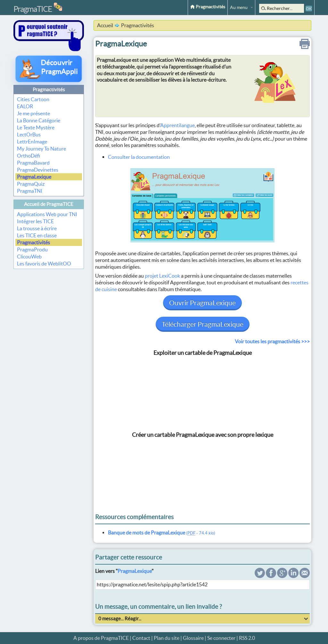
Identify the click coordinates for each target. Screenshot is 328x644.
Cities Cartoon (33, 99)
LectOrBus (29, 135)
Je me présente (33, 113)
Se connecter (221, 638)
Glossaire (193, 638)
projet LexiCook (162, 276)
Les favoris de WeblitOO (44, 264)
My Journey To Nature (41, 149)
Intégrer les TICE (35, 221)
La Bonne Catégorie (39, 120)
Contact (141, 638)
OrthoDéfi (29, 156)
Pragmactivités (208, 7)
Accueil (105, 25)
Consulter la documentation (139, 157)
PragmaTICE (33, 9)
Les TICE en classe (37, 235)
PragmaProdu (32, 249)
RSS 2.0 (247, 638)
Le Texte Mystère (36, 127)
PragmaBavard (33, 163)
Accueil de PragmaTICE (49, 204)
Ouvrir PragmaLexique (202, 303)
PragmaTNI (30, 191)
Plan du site (167, 638)
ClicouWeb (29, 257)
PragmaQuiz (31, 184)
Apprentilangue (177, 125)
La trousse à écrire (37, 228)
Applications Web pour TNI (47, 214)
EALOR (25, 106)
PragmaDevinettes (38, 170)
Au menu (239, 7)
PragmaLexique (34, 177)
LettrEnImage (32, 142)
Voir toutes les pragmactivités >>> (272, 341)
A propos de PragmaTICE (101, 638)
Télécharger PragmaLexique (203, 324)
